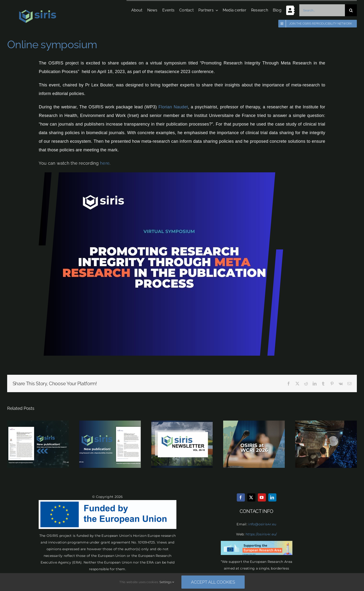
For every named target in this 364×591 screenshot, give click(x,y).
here (105, 163)
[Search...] (321, 10)
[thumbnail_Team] (161, 174)
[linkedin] (272, 497)
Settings (167, 582)
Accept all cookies (213, 582)
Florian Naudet (173, 107)
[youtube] (262, 497)
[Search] (350, 10)
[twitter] (251, 497)
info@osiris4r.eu (262, 524)
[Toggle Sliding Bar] (287, 10)
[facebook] (241, 497)
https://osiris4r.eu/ (261, 534)
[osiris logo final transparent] (38, 12)
